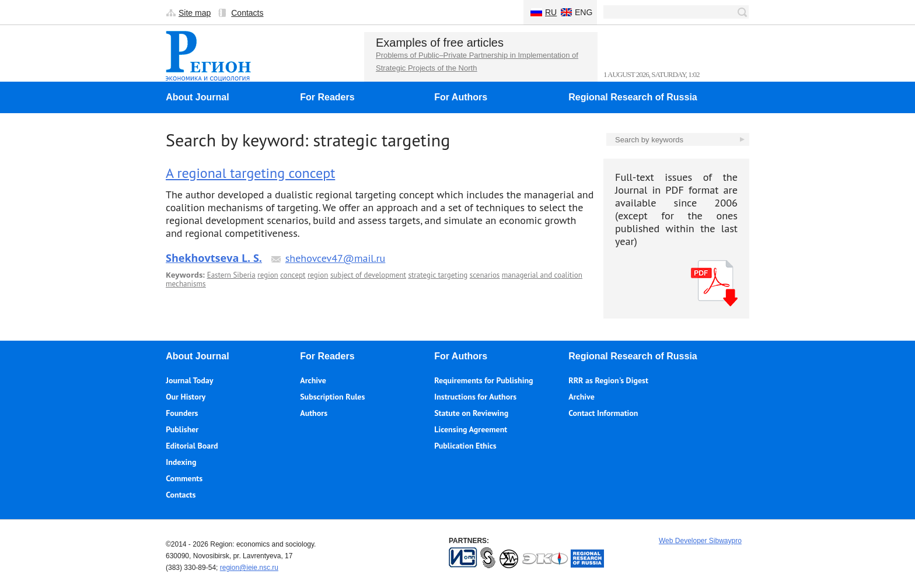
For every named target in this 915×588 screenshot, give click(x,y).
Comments (184, 478)
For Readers (327, 97)
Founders (182, 413)
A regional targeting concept (250, 173)
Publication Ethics (465, 446)
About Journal (197, 97)
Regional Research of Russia (633, 97)
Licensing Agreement (471, 429)
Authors (314, 413)
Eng (584, 12)
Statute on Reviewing (471, 413)
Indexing (181, 462)
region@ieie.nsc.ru (249, 568)
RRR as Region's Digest (608, 380)
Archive (313, 380)
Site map (195, 13)
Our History (186, 397)
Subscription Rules (332, 397)
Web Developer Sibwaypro (700, 541)
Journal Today (189, 380)
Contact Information (603, 413)
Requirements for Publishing (483, 380)
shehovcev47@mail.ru (336, 258)
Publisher (182, 429)
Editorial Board (192, 446)
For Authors (461, 97)
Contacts (247, 13)
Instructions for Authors (475, 397)
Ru (551, 12)
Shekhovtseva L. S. (214, 258)
